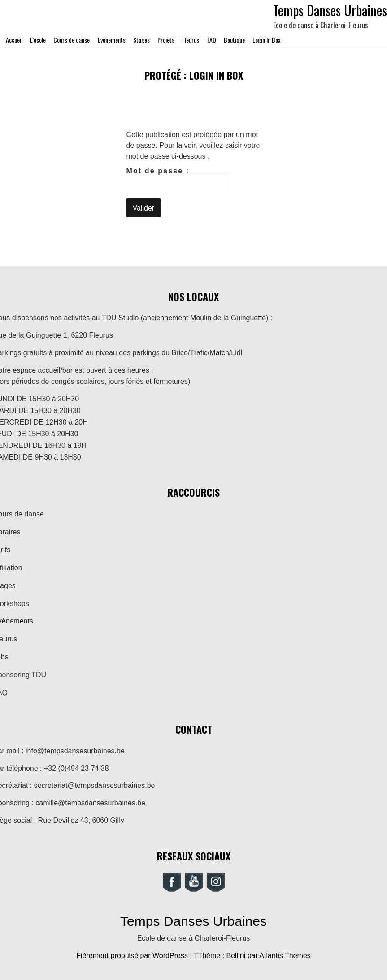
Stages (141, 40)
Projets (166, 40)
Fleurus (191, 40)
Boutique (234, 40)
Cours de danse (72, 40)
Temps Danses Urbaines (193, 921)
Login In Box (266, 40)
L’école (38, 40)
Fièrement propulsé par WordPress (133, 956)
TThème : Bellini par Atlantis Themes (252, 956)
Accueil (14, 40)
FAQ (212, 40)
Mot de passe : (178, 180)
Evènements (112, 40)
